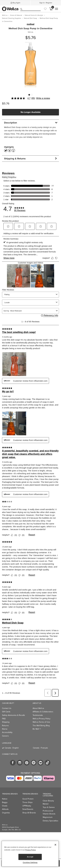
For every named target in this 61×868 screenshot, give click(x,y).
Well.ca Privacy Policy (41, 719)
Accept (30, 857)
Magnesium (48, 817)
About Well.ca (38, 708)
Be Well (37, 729)
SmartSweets (28, 809)
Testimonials (38, 715)
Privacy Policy (30, 850)
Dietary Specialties (50, 821)
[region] (30, 854)
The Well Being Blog (41, 726)
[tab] (30, 123)
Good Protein (28, 799)
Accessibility (7, 732)
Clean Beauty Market (48, 802)
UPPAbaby (27, 806)
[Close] (55, 845)
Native (5, 799)
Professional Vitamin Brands (49, 812)
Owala (5, 806)
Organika (6, 813)
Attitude (5, 809)
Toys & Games (49, 807)
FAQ (4, 719)
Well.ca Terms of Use (41, 722)
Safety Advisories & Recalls (14, 715)
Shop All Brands (29, 813)
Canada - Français (40, 748)
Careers (5, 736)
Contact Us (7, 708)
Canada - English (12, 748)
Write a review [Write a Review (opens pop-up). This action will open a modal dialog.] (43, 98)
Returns (5, 726)
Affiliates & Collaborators (43, 712)
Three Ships (27, 802)
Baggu (5, 802)
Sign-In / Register (46, 3)
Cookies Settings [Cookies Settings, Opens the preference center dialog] (30, 863)
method (30, 24)
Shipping (6, 722)
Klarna (5, 729)
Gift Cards (6, 712)
